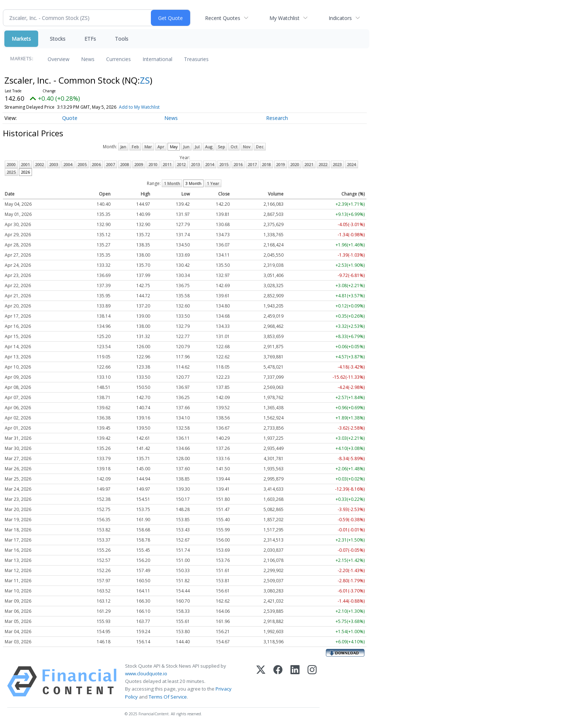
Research (277, 118)
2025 (11, 172)
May (174, 147)
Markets (21, 39)
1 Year (213, 183)
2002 (40, 164)
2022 (323, 164)
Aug (209, 147)
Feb (135, 147)
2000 (11, 164)
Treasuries (196, 59)
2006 (96, 164)
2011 (167, 164)
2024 (352, 164)
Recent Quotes (223, 18)
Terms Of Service (168, 697)
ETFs (90, 39)
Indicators (340, 18)
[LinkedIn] (295, 681)
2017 (252, 164)
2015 (224, 164)
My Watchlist (284, 18)
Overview (59, 59)
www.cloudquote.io (146, 673)
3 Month (193, 183)
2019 (281, 164)
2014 (210, 164)
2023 (337, 164)
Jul (197, 147)
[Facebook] (278, 681)
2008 (125, 164)
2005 (82, 164)
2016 (238, 164)
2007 (111, 164)
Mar (148, 147)
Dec (260, 147)
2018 (266, 164)
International (157, 59)
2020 (295, 164)
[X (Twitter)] (261, 681)
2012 (181, 164)
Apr (161, 147)
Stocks (58, 39)
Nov (247, 147)
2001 (25, 164)
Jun (186, 147)
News (88, 59)
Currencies (119, 59)
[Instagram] (312, 681)
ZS (145, 80)
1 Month (172, 183)
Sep (221, 147)
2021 (309, 164)
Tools (122, 39)
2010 (153, 164)
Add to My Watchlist (139, 107)
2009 (139, 164)
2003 (54, 164)
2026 (25, 172)
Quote (70, 118)
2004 (68, 164)
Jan (123, 147)
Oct (234, 147)
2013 (196, 164)
